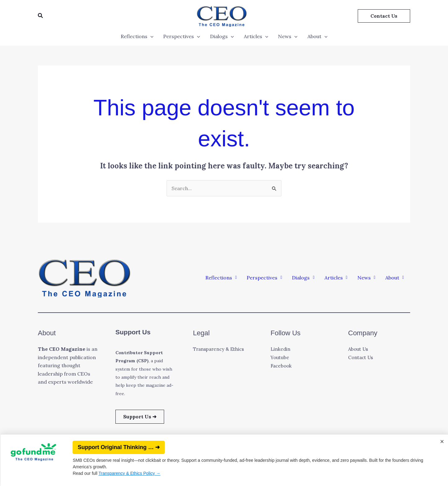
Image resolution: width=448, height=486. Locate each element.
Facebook (282, 365)
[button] (41, 16)
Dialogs (222, 36)
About (318, 36)
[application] (150, 36)
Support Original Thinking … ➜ (118, 447)
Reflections (137, 36)
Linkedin (281, 349)
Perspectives (182, 36)
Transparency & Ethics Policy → (129, 473)
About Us (359, 349)
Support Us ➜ (140, 417)
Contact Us (362, 357)
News (288, 36)
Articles (256, 36)
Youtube (280, 357)
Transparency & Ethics (220, 349)
